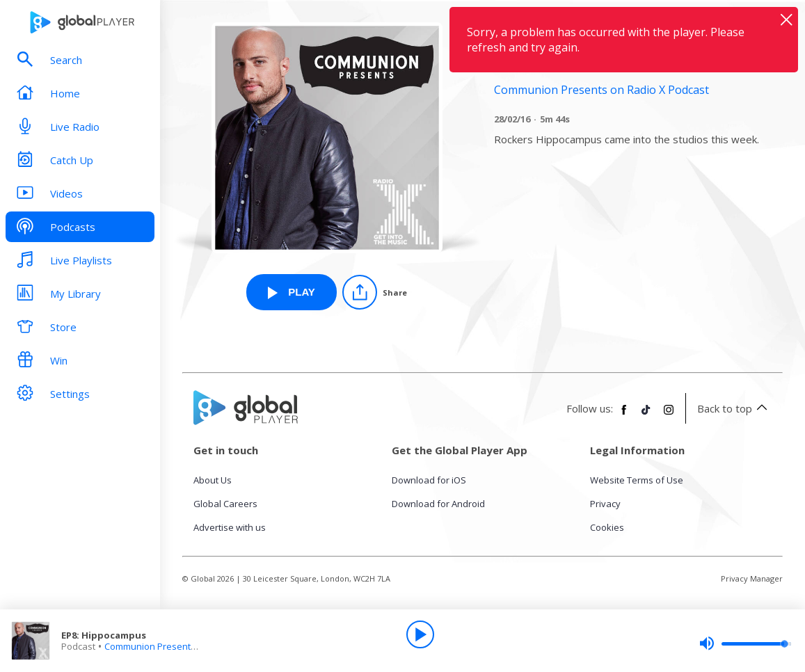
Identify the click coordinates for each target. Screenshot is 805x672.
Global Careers (225, 504)
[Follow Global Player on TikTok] (646, 415)
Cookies (607, 527)
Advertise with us (230, 527)
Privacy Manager (752, 578)
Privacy (605, 504)
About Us (213, 480)
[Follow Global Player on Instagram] (669, 415)
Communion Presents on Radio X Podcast (192, 646)
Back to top (734, 408)
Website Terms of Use (637, 480)
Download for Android (438, 504)
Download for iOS (429, 480)
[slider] (745, 643)
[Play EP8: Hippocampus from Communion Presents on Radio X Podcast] (292, 292)
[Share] (375, 292)
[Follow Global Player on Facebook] (624, 415)
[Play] (420, 634)
